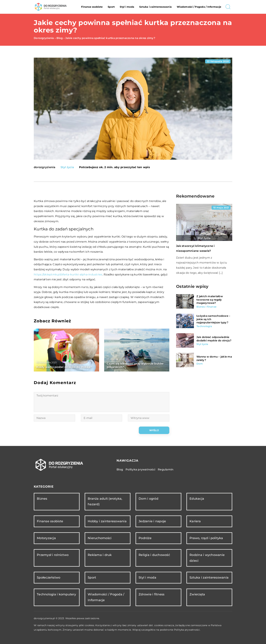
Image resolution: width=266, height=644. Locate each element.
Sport (111, 7)
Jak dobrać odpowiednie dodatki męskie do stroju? (214, 339)
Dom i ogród (148, 499)
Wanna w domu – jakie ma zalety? (214, 358)
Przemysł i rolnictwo (53, 555)
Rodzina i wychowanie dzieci (207, 558)
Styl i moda (127, 7)
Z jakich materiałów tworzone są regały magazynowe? (210, 300)
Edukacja (197, 499)
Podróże (145, 538)
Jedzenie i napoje (152, 521)
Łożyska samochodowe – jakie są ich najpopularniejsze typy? (213, 319)
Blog (120, 469)
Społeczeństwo (49, 578)
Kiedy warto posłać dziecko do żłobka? (64, 367)
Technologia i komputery (56, 594)
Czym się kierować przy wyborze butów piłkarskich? (135, 365)
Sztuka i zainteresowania (155, 7)
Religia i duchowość (154, 555)
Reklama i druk (100, 555)
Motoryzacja (46, 538)
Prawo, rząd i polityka (206, 538)
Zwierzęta (197, 594)
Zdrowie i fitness (151, 594)
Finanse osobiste (92, 7)
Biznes (42, 499)
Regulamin (166, 469)
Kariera (195, 521)
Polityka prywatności (140, 469)
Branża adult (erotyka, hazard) (105, 501)
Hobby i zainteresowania (107, 521)
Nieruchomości (100, 538)
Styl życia (67, 167)
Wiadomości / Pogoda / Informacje (199, 7)
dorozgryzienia (45, 167)
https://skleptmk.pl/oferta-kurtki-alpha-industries (68, 274)
